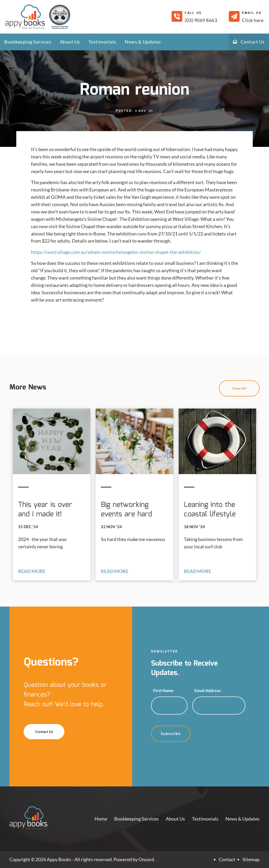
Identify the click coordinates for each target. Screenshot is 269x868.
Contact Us (249, 42)
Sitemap (251, 859)
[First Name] (169, 706)
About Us (70, 42)
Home (101, 819)
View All (251, 384)
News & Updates (143, 42)
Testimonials (102, 42)
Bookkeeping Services (28, 42)
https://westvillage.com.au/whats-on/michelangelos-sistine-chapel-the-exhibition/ (116, 252)
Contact (227, 859)
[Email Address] (219, 706)
